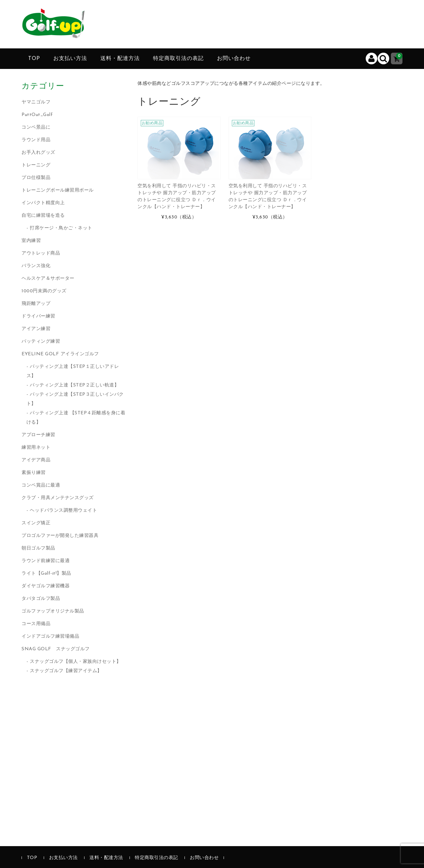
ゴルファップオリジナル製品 (53, 611)
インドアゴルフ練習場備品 (50, 637)
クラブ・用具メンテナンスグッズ (58, 498)
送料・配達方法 (120, 59)
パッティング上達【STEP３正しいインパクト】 (75, 399)
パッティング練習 (41, 342)
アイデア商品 (36, 460)
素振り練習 (34, 473)
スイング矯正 (36, 523)
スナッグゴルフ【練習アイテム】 (66, 671)
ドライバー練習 (38, 316)
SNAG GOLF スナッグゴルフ (56, 649)
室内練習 (31, 241)
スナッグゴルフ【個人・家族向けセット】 (76, 662)
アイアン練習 (36, 329)
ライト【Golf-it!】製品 (46, 574)
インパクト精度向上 (43, 203)
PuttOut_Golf (37, 115)
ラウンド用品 (36, 140)
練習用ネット (36, 448)
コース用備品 (36, 624)
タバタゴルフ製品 (41, 599)
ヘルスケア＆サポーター (48, 279)
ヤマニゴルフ (36, 102)
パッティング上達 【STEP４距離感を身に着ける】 (76, 418)
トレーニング (36, 165)
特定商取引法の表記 (178, 59)
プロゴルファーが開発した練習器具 (60, 536)
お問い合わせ (234, 59)
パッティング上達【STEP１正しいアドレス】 (73, 371)
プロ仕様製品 (36, 178)
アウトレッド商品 (41, 253)
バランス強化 (36, 266)
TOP (34, 59)
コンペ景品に (36, 127)
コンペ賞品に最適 (41, 485)
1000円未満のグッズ (44, 291)
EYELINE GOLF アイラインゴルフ (60, 354)
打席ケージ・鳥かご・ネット (61, 228)
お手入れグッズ (38, 153)
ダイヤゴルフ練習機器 (46, 586)
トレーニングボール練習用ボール (58, 190)
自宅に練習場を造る (43, 216)
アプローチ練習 (38, 435)
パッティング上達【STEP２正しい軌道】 (74, 385)
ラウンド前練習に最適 (46, 561)
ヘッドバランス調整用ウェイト (63, 511)
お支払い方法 (70, 59)
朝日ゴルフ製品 (38, 548)
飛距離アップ (36, 304)
